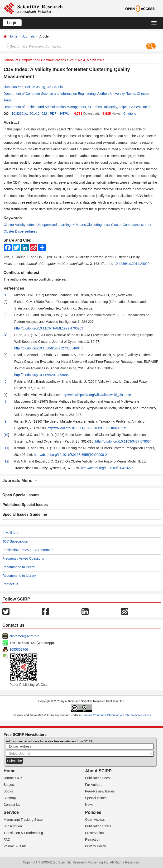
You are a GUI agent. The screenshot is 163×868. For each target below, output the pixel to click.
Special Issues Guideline (25, 514)
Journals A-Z (13, 778)
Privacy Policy (95, 846)
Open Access (95, 820)
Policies (93, 812)
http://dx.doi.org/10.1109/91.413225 (107, 468)
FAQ (7, 839)
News (89, 805)
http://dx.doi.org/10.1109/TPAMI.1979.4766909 (49, 328)
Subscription (13, 826)
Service (11, 812)
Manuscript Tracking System (24, 820)
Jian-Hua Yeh (13, 87)
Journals (28, 36)
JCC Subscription (15, 541)
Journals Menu (20, 481)
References (14, 288)
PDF (53, 114)
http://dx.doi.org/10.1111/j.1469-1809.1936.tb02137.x (87, 428)
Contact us (10, 584)
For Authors (94, 785)
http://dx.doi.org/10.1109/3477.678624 (123, 441)
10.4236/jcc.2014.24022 (29, 114)
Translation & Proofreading (23, 833)
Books (8, 791)
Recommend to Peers (18, 567)
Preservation (94, 833)
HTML (65, 114)
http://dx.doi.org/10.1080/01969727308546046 (48, 348)
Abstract (11, 122)
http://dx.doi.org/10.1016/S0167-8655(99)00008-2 (70, 455)
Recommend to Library (19, 576)
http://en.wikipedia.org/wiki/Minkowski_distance (96, 395)
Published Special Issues (25, 505)
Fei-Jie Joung (35, 87)
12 (6, 461)
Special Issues (96, 798)
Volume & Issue (15, 846)
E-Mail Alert (11, 533)
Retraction (93, 839)
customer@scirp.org (24, 636)
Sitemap (10, 798)
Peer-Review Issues (100, 791)
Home (13, 36)
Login (12, 23)
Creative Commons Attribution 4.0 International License (116, 715)
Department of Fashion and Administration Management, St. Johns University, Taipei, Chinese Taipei (77, 107)
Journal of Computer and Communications (35, 60)
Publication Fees (97, 778)
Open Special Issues (21, 495)
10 (6, 435)
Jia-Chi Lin (55, 87)
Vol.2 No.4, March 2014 (87, 60)
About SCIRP (98, 771)
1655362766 (19, 649)
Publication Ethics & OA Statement (28, 550)
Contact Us (12, 805)
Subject (9, 785)
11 (6, 448)
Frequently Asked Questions (23, 558)
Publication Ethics (98, 826)
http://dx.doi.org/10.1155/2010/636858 (42, 375)
